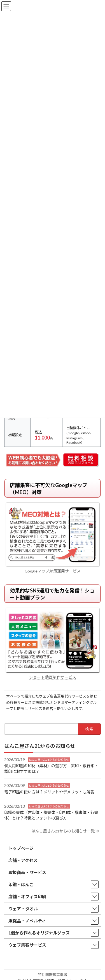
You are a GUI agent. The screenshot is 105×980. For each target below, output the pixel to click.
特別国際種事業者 (53, 975)
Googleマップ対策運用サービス (53, 571)
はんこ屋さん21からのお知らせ (49, 759)
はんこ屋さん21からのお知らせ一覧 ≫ (65, 831)
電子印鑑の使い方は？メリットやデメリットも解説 (49, 792)
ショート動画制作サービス (53, 677)
